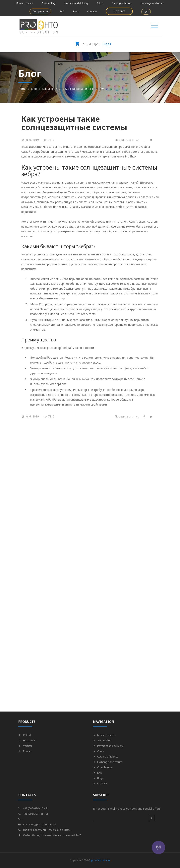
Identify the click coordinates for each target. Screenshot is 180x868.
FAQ (62, 11)
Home (22, 89)
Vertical (25, 746)
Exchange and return (153, 3)
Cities (100, 3)
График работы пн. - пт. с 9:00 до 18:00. (44, 830)
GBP (93, 43)
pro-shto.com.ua (101, 860)
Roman (25, 751)
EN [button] (146, 12)
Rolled (25, 735)
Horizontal (27, 740)
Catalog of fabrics (122, 3)
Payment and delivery (76, 3)
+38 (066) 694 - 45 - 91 (33, 808)
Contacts (92, 11)
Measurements (24, 3)
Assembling (49, 3)
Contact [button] (119, 11)
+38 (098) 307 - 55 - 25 (33, 814)
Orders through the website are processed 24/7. (50, 835)
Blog (76, 11)
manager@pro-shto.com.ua (37, 824)
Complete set (40, 11)
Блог (34, 89)
